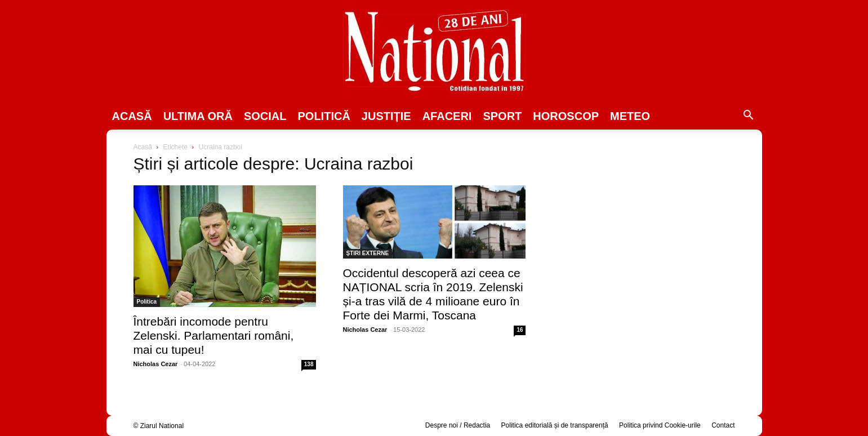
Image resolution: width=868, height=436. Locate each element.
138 (309, 364)
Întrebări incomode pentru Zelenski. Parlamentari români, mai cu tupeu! (214, 335)
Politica (147, 302)
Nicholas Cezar (156, 364)
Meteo (630, 116)
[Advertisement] (644, 229)
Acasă (132, 116)
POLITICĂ (324, 116)
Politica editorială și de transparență (555, 425)
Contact (723, 425)
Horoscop (566, 116)
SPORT (502, 116)
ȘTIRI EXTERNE (368, 253)
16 (520, 330)
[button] (749, 117)
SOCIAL (265, 116)
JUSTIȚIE (386, 116)
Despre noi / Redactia (458, 425)
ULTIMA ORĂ (198, 116)
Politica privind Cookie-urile (660, 425)
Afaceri (447, 116)
